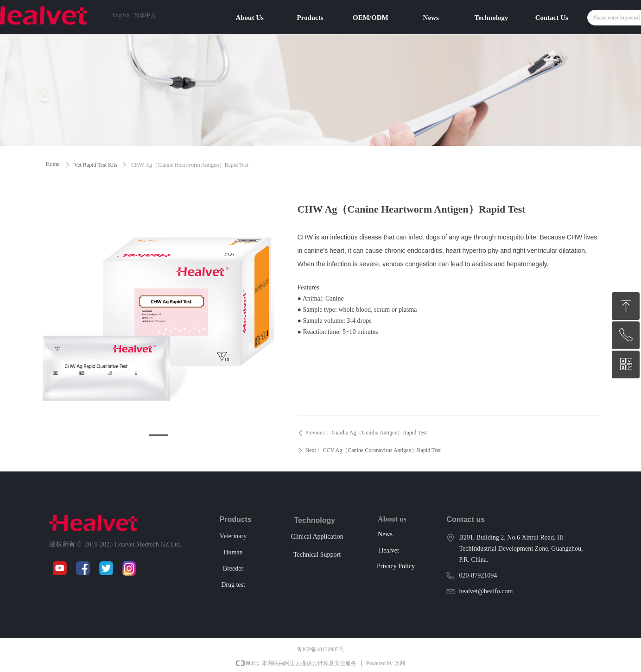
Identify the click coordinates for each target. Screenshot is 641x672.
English (121, 15)
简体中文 (145, 15)
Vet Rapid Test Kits (96, 165)
